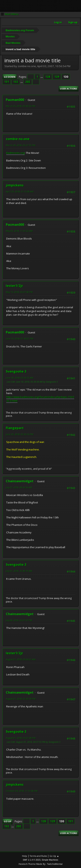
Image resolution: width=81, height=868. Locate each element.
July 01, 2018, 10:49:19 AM (19, 571)
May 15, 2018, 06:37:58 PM (19, 292)
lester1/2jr (14, 286)
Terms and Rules (38, 856)
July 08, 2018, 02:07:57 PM (19, 620)
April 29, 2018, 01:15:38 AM (20, 191)
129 (57, 77)
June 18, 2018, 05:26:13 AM (20, 378)
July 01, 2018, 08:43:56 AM (19, 487)
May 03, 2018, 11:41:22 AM (19, 231)
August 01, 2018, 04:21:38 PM (21, 738)
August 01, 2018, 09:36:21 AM (21, 659)
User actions (69, 89)
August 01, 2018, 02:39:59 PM (21, 699)
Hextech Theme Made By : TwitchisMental (41, 864)
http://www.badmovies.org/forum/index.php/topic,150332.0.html (40, 399)
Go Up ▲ (54, 856)
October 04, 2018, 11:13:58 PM (22, 791)
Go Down (10, 77)
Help (25, 856)
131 (7, 82)
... (42, 77)
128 (48, 77)
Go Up (8, 821)
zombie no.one (18, 139)
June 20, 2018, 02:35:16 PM (20, 434)
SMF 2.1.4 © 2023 (32, 860)
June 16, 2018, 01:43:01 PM (20, 339)
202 (28, 82)
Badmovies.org (15, 153)
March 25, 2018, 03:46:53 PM (21, 106)
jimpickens (15, 185)
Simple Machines (50, 860)
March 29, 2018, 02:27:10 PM (21, 145)
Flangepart (15, 428)
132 (16, 82)
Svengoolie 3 (16, 371)
